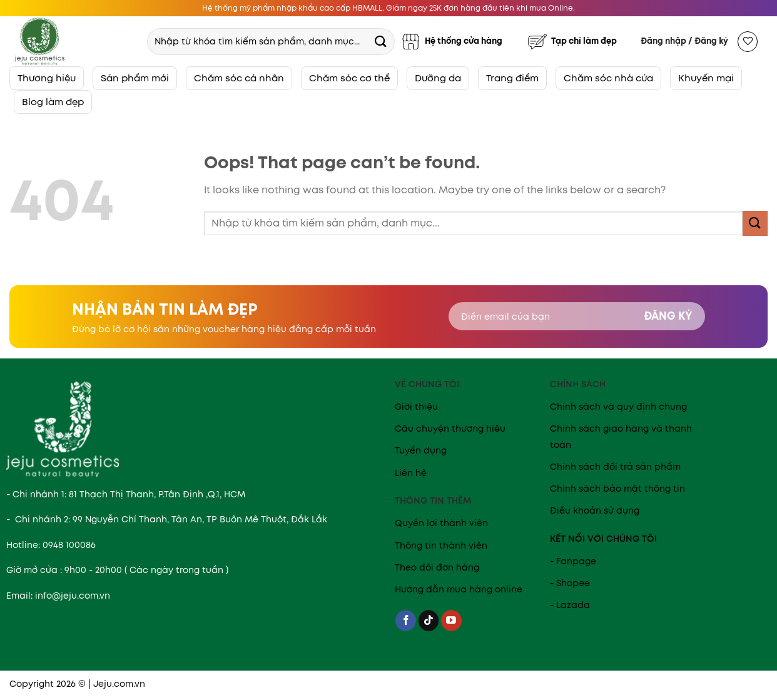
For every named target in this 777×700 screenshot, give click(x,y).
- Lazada (570, 605)
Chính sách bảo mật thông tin (617, 489)
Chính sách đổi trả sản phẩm (615, 467)
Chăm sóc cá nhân (239, 78)
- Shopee (570, 583)
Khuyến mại (706, 78)
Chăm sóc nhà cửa (608, 78)
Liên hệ (411, 473)
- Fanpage (573, 561)
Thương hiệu (47, 78)
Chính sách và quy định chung (618, 407)
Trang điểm (512, 78)
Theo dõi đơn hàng (437, 567)
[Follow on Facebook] (406, 621)
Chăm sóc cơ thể (349, 78)
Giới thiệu (416, 407)
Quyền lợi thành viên (441, 523)
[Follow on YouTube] (451, 621)
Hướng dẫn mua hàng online (459, 589)
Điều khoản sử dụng (595, 510)
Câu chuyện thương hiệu (450, 429)
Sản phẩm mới (135, 78)
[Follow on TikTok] (429, 621)
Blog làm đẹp (53, 102)
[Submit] (380, 41)
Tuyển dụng (421, 450)
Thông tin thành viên (441, 545)
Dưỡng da (438, 78)
